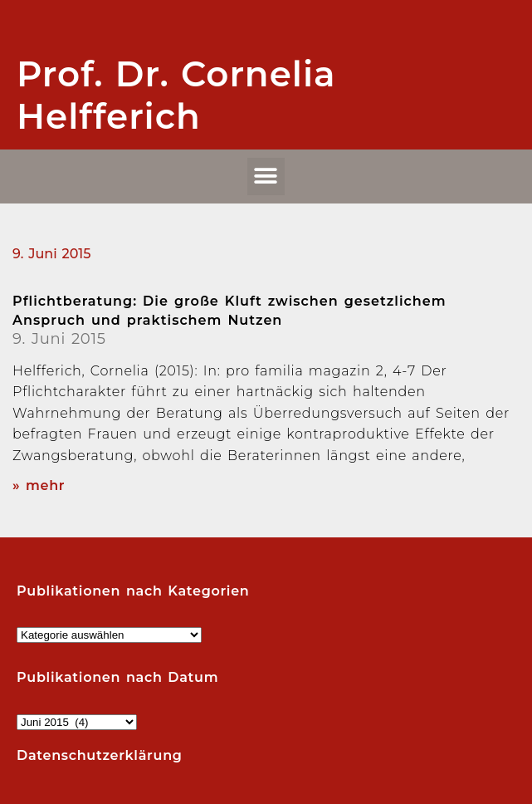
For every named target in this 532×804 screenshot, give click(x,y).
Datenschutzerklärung (100, 755)
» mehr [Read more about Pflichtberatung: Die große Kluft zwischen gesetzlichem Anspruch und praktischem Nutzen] (39, 485)
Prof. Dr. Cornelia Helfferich (176, 95)
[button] (266, 176)
